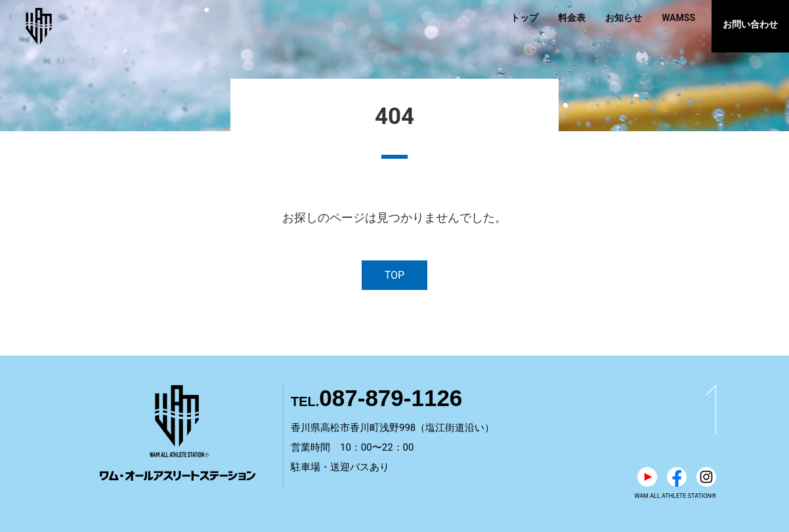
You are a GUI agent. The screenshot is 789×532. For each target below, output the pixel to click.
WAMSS (678, 18)
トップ (524, 18)
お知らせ (624, 18)
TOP (394, 275)
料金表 (572, 18)
